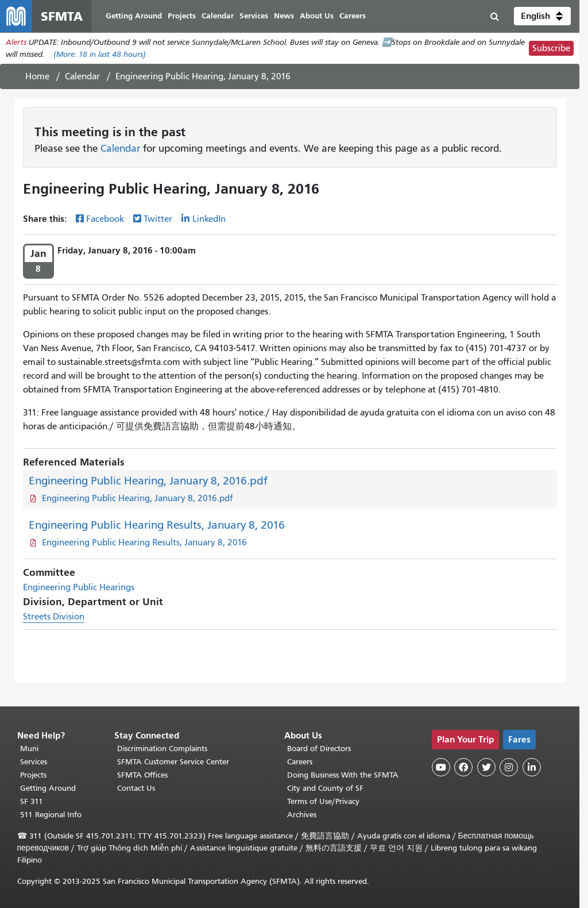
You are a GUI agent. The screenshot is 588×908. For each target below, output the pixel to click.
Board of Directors (319, 749)
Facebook (105, 219)
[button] (542, 16)
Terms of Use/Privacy (323, 801)
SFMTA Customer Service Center (173, 762)
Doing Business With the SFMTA (343, 775)
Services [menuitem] (254, 16)
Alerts (16, 42)
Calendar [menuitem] (218, 16)
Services (34, 762)
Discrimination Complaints (162, 749)
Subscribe (551, 48)
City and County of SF (325, 788)
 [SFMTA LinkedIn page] (532, 767)
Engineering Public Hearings (79, 587)
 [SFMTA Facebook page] (463, 767)
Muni (29, 749)
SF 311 (32, 801)
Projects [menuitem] (182, 16)
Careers (300, 762)
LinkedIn (209, 219)
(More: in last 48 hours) (100, 54)
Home (37, 76)
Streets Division (54, 617)
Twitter (158, 219)
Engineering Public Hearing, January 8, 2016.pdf (148, 481)
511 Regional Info (51, 815)
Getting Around (48, 788)
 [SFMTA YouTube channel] (441, 767)
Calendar (82, 76)
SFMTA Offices (142, 775)
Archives (302, 815)
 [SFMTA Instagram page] (509, 767)
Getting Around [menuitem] (134, 16)
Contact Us (136, 788)
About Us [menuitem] (317, 16)
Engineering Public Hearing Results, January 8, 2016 (157, 525)
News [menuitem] (284, 16)
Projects (33, 775)
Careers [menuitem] (353, 16)
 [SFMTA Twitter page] (486, 767)
